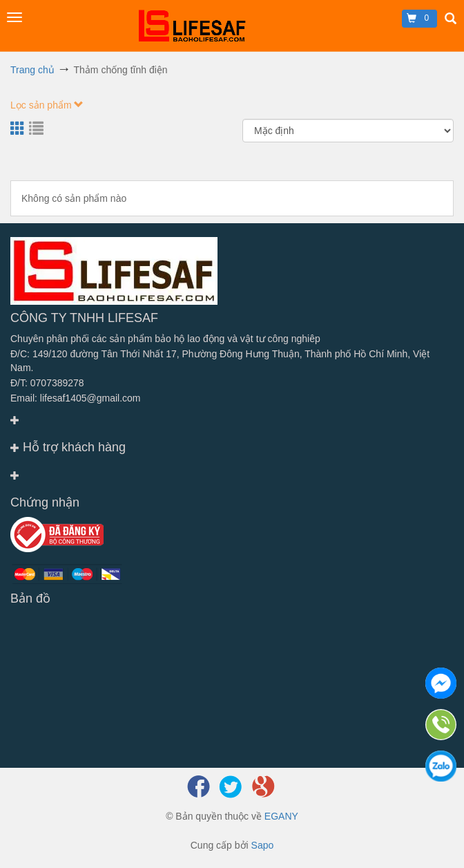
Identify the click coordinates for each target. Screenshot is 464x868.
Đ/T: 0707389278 (47, 383)
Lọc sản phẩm (47, 105)
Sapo (263, 845)
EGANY (281, 816)
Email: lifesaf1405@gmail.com (76, 398)
